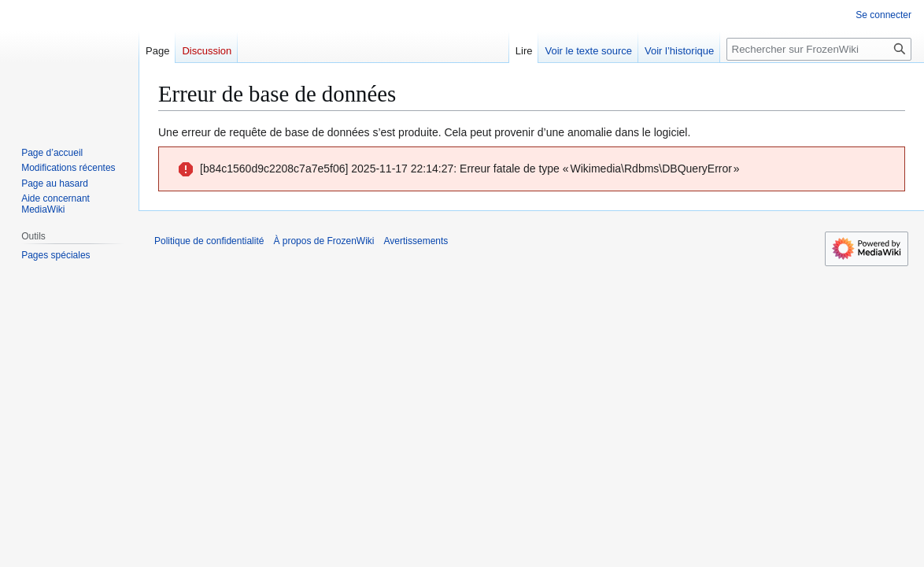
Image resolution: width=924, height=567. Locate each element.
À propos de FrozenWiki (323, 241)
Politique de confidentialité (209, 241)
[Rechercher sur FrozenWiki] (819, 49)
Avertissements (416, 241)
